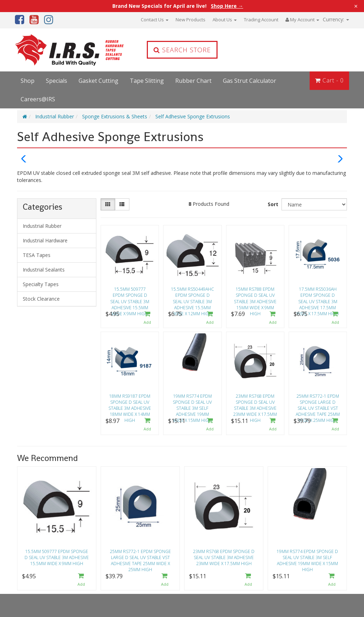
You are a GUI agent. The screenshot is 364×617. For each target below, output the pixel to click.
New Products (191, 20)
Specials (57, 81)
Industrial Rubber (55, 116)
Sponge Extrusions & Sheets (115, 116)
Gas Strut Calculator (250, 81)
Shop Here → (227, 6)
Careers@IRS (38, 99)
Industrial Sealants (44, 270)
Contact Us (155, 20)
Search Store (182, 50)
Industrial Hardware (45, 240)
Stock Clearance (41, 299)
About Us (225, 20)
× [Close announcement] (356, 6)
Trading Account (261, 20)
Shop (28, 81)
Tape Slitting (147, 81)
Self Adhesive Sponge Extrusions (193, 116)
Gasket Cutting (98, 81)
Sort (273, 204)
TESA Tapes (37, 255)
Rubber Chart (193, 81)
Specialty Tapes (41, 284)
